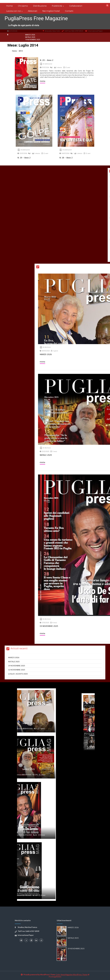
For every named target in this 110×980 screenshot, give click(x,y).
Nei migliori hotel (51, 11)
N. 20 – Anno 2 (47, 60)
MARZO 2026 (30, 35)
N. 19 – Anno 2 (24, 158)
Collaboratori (76, 6)
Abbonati (33, 11)
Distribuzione (40, 6)
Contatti (69, 11)
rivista (43, 81)
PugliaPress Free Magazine (36, 18)
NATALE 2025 (30, 37)
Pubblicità (57, 6)
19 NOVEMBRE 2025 (33, 40)
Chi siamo (23, 6)
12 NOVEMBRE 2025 (17, 670)
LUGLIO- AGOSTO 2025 (18, 674)
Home (9, 6)
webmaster (48, 64)
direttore (106, 347)
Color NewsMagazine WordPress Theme (72, 975)
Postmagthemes (55, 977)
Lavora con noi (14, 11)
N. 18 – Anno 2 (66, 158)
